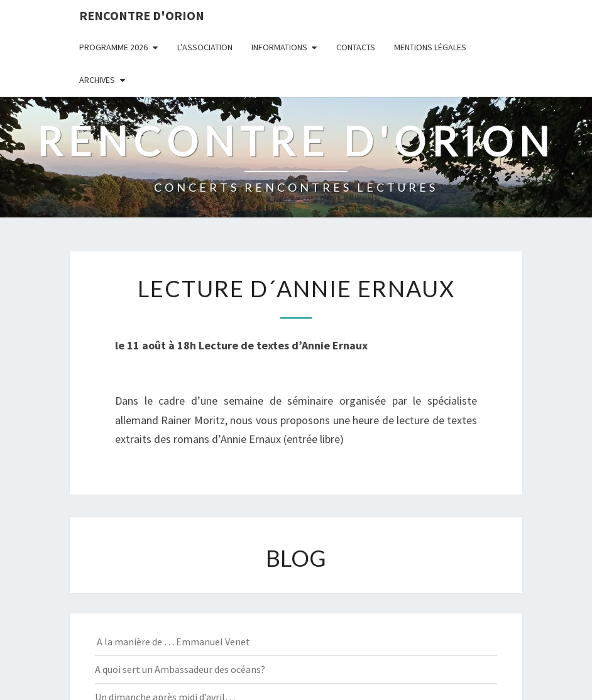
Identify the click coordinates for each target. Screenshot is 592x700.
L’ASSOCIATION (205, 47)
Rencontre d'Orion (142, 15)
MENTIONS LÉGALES (430, 47)
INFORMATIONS (279, 47)
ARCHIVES (97, 80)
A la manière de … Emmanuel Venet (173, 642)
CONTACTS (356, 47)
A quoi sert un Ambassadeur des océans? (180, 669)
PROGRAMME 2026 (113, 47)
